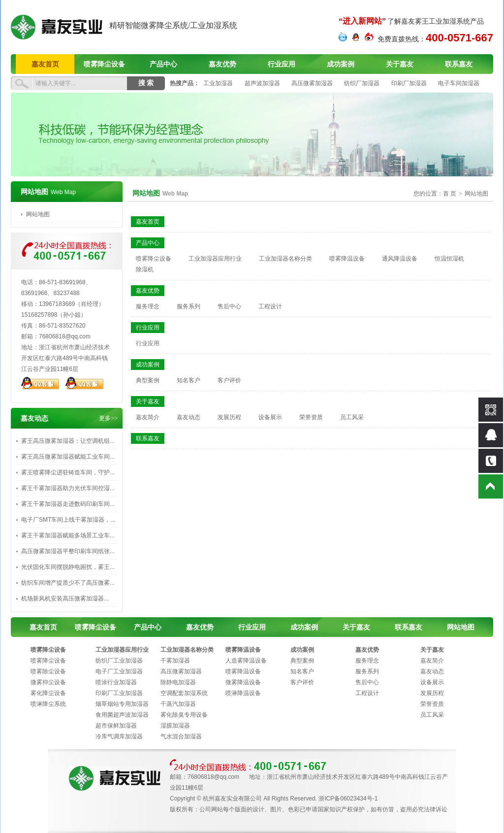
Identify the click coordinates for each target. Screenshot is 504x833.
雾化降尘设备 (48, 693)
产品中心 (163, 64)
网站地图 (38, 214)
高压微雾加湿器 (312, 83)
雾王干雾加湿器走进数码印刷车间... (68, 504)
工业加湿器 (218, 83)
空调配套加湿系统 (184, 693)
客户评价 (229, 380)
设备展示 (270, 417)
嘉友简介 (148, 417)
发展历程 (229, 417)
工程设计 (270, 306)
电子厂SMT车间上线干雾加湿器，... (68, 520)
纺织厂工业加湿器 (119, 661)
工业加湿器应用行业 (215, 259)
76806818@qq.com (65, 336)
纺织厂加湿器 (362, 83)
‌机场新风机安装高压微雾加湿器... (65, 599)
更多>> (108, 418)
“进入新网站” (362, 21)
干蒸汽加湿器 (178, 704)
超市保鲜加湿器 (116, 726)
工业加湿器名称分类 (285, 259)
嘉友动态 (189, 417)
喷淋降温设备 (243, 693)
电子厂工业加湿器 (119, 671)
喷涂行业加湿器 (116, 682)
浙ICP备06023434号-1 (348, 799)
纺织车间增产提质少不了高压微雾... (68, 583)
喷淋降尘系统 (48, 704)
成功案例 (341, 64)
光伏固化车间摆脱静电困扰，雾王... (68, 567)
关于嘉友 (400, 64)
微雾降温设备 (243, 682)
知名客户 (189, 380)
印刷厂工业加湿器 (119, 693)
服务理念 (148, 306)
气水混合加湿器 (181, 736)
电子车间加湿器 (459, 83)
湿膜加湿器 (175, 726)
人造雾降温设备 (246, 661)
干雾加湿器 (175, 661)
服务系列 (189, 306)
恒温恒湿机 (449, 259)
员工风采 (352, 417)
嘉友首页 (45, 64)
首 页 (450, 194)
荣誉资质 (311, 417)
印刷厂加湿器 (409, 83)
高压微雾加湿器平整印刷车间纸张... (68, 551)
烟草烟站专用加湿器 (122, 704)
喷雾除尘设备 (48, 671)
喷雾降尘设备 (104, 64)
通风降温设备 (400, 259)
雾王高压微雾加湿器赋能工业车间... (68, 457)
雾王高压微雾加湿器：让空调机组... (68, 441)
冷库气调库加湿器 (119, 736)
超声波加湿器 (262, 83)
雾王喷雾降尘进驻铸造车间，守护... (68, 472)
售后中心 (229, 306)
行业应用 (282, 64)
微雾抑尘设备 (48, 682)
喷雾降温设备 (347, 259)
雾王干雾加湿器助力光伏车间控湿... (68, 488)
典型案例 (148, 380)
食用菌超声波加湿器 (122, 715)
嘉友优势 (222, 64)
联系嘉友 (459, 64)
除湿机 (145, 269)
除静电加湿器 (178, 682)
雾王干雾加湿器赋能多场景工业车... (68, 535)
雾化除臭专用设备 (184, 715)
